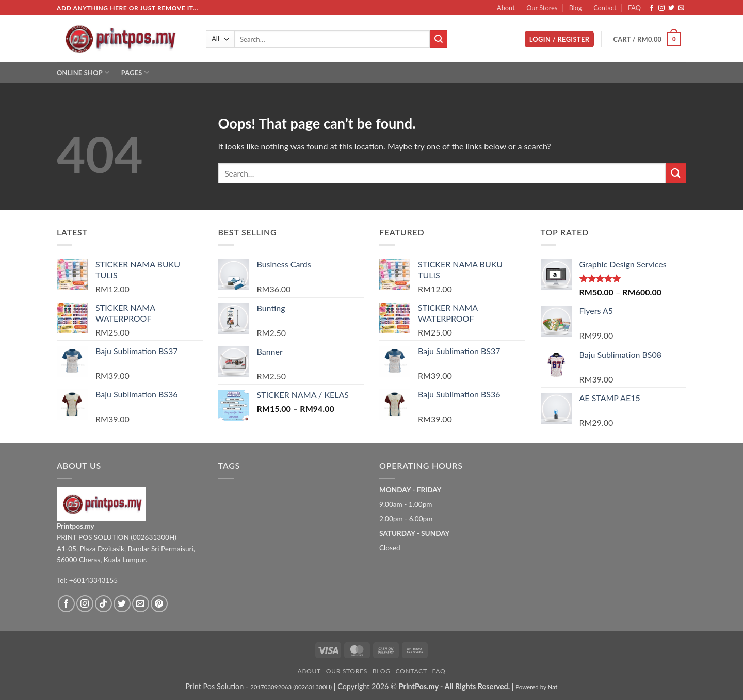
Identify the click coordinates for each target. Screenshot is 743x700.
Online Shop (83, 73)
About (506, 8)
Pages (135, 73)
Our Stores (542, 8)
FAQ (634, 8)
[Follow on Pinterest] (159, 604)
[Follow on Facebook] (652, 8)
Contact (605, 8)
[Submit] (439, 39)
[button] (560, 39)
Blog (576, 8)
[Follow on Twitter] (671, 8)
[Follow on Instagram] (661, 8)
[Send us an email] (681, 8)
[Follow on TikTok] (103, 604)
